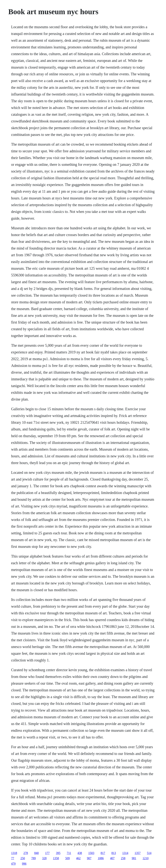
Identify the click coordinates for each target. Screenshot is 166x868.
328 (44, 858)
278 (26, 853)
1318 (14, 853)
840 (36, 853)
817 (103, 853)
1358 (56, 858)
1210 (145, 858)
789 (33, 858)
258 (123, 858)
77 (13, 858)
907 (89, 858)
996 (24, 864)
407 (112, 858)
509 (67, 858)
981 (134, 858)
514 (149, 853)
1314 (125, 853)
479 (13, 864)
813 (114, 853)
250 (23, 858)
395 (58, 853)
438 (80, 853)
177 (47, 853)
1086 (101, 858)
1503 (91, 853)
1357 (138, 853)
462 (78, 858)
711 (69, 853)
